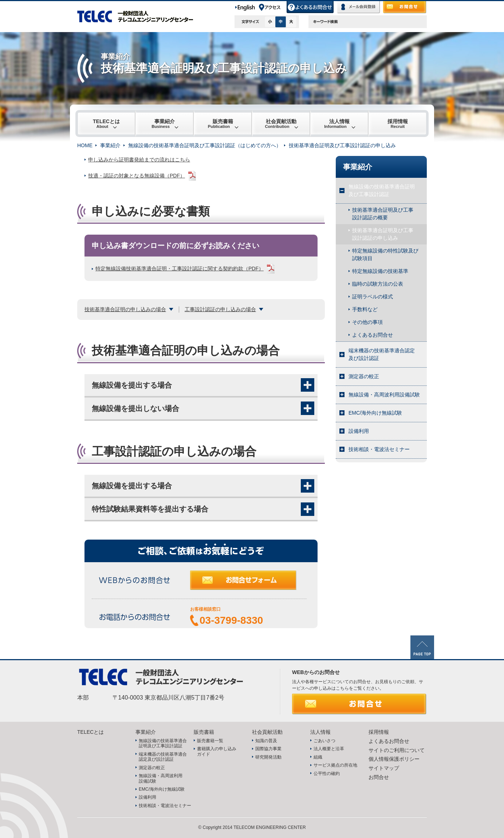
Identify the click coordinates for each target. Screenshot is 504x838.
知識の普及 (266, 741)
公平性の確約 (327, 774)
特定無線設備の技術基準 (380, 271)
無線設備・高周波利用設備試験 (384, 395)
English (246, 7)
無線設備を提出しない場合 (135, 408)
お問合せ (405, 7)
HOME (85, 145)
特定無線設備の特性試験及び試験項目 (385, 254)
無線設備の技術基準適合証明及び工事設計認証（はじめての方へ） (205, 145)
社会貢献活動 (281, 124)
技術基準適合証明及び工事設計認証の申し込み (383, 234)
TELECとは (106, 124)
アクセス (272, 7)
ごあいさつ (324, 741)
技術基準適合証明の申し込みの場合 (125, 309)
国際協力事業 (268, 749)
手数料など (365, 309)
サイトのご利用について (397, 750)
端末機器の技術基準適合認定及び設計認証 (382, 354)
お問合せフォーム (248, 584)
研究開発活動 (268, 757)
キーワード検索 (326, 22)
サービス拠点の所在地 (335, 765)
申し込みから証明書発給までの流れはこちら (139, 160)
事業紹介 (163, 124)
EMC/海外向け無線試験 (375, 413)
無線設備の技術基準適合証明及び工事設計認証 (382, 190)
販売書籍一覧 (210, 741)
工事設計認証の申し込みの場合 (220, 309)
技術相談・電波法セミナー (379, 449)
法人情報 (337, 124)
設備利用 (359, 431)
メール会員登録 (359, 7)
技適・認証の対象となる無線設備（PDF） (137, 176)
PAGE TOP (422, 647)
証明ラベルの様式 (373, 297)
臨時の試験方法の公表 (378, 284)
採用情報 (398, 124)
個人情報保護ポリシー (394, 759)
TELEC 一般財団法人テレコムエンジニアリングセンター (139, 16)
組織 (318, 757)
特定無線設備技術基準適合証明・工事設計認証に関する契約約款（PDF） (180, 269)
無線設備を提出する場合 (132, 385)
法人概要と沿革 (329, 749)
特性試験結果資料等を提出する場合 (150, 509)
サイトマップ (384, 768)
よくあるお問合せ (310, 7)
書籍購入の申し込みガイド (217, 751)
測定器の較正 (364, 376)
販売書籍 (220, 124)
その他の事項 (367, 322)
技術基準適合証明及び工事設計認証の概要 (383, 214)
